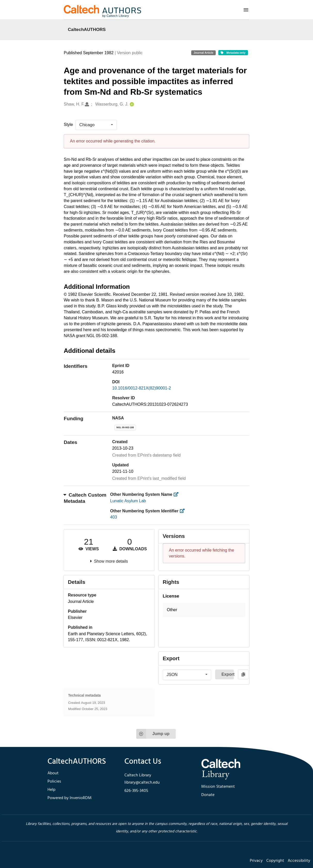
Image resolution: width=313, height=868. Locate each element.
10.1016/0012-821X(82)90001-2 (142, 388)
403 (114, 517)
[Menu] (246, 10)
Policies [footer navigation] (54, 782)
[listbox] (96, 125)
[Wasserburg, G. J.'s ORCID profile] (131, 104)
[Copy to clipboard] (243, 674)
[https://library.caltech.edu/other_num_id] (184, 511)
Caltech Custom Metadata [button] (85, 498)
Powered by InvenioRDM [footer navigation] (70, 798)
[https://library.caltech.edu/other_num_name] (177, 494)
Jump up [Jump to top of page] (153, 734)
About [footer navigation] (53, 773)
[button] (204, 610)
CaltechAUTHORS (87, 29)
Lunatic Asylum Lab (128, 501)
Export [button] (228, 674)
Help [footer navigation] (51, 790)
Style (68, 125)
